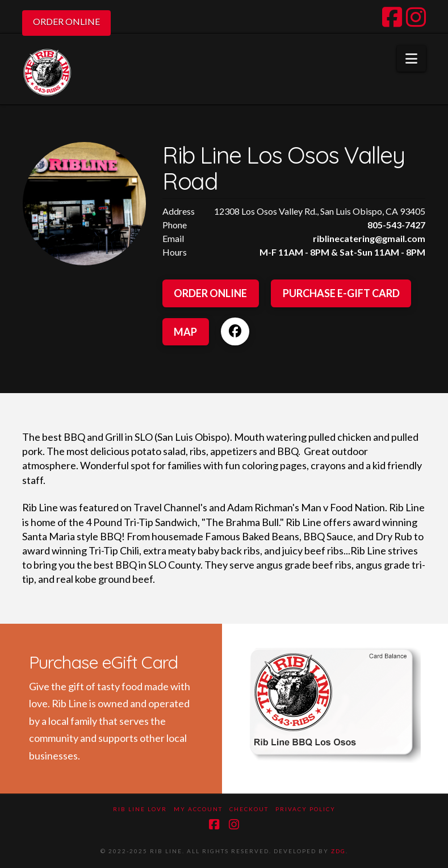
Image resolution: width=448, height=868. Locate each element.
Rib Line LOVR (140, 809)
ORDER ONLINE (66, 21)
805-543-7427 (396, 225)
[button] (411, 59)
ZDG (338, 851)
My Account (198, 809)
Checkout (249, 809)
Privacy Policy (305, 809)
